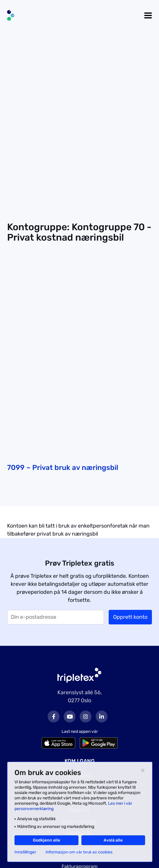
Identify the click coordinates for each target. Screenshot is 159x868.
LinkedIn (102, 717)
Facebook (54, 717)
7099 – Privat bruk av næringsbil (63, 468)
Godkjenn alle (46, 840)
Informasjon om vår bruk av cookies (79, 852)
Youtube (70, 717)
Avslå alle (113, 840)
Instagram (86, 717)
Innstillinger (25, 852)
